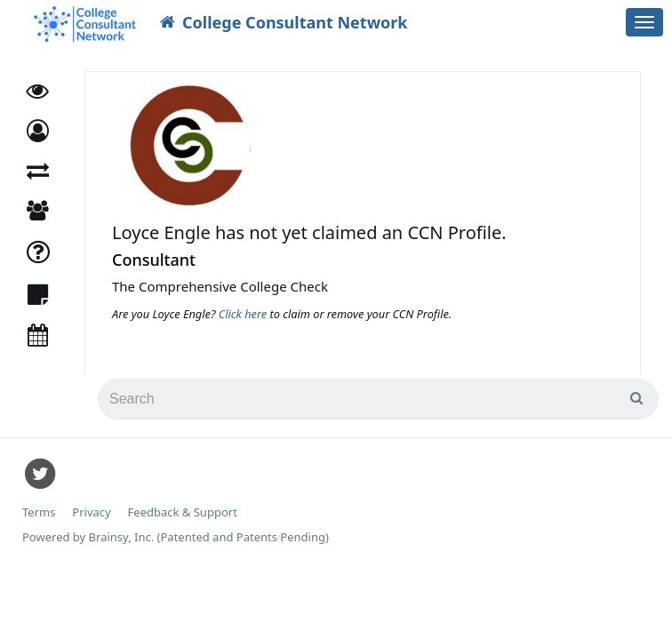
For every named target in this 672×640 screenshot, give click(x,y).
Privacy (91, 512)
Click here (244, 314)
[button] (38, 131)
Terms (39, 512)
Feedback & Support (183, 512)
